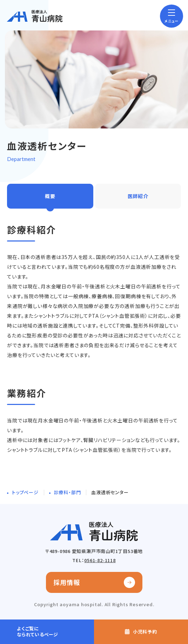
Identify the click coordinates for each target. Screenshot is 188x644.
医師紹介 (138, 196)
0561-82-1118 (100, 560)
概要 (50, 196)
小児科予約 (145, 632)
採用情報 (67, 582)
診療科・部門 (68, 492)
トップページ (25, 492)
